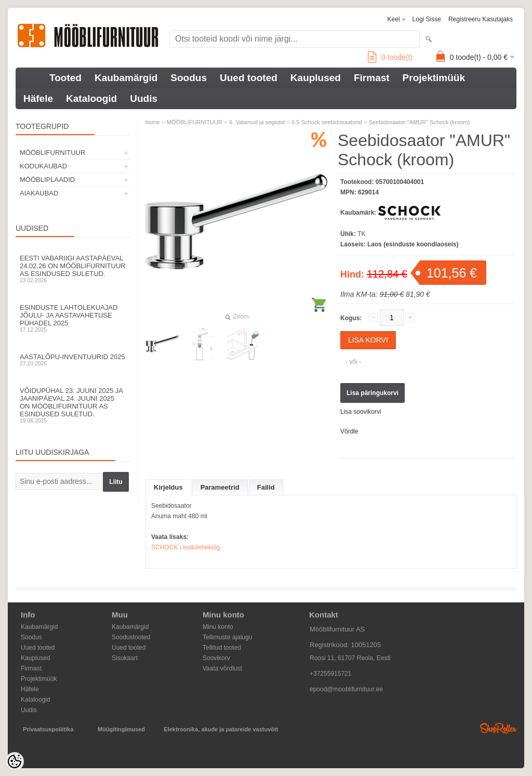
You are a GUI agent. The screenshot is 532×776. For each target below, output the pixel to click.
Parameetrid (220, 487)
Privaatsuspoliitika (48, 729)
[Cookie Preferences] (15, 761)
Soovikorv (216, 658)
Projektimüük (434, 78)
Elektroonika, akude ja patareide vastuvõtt (221, 729)
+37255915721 (330, 674)
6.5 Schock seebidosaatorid (327, 122)
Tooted (65, 78)
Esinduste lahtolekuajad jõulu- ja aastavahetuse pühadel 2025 (73, 318)
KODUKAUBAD (43, 166)
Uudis (144, 98)
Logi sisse (427, 19)
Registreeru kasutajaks (481, 19)
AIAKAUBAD (39, 193)
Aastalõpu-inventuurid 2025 (73, 360)
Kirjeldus (168, 487)
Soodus (189, 78)
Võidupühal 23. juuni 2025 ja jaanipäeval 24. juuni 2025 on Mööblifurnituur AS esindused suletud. (73, 405)
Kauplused (316, 78)
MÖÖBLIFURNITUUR (52, 153)
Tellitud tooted (222, 648)
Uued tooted (249, 78)
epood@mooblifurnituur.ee (346, 689)
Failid (266, 487)
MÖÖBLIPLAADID (47, 180)
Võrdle (349, 431)
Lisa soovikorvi (361, 412)
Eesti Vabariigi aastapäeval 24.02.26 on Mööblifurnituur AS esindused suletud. (73, 269)
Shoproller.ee (498, 728)
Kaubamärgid (126, 78)
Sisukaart (125, 658)
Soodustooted (131, 637)
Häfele (38, 98)
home (153, 122)
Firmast (372, 78)
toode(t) (390, 57)
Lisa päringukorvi (373, 393)
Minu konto (218, 627)
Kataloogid (91, 98)
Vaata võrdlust (222, 668)
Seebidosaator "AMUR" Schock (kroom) (419, 122)
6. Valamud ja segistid (257, 122)
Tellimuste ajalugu (227, 637)
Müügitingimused (121, 729)
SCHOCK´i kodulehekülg (185, 547)
